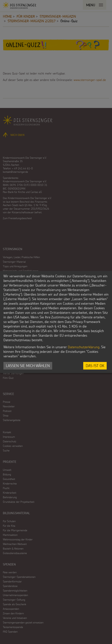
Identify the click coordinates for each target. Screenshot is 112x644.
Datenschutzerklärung (84, 347)
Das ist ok (95, 366)
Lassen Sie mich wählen (28, 366)
